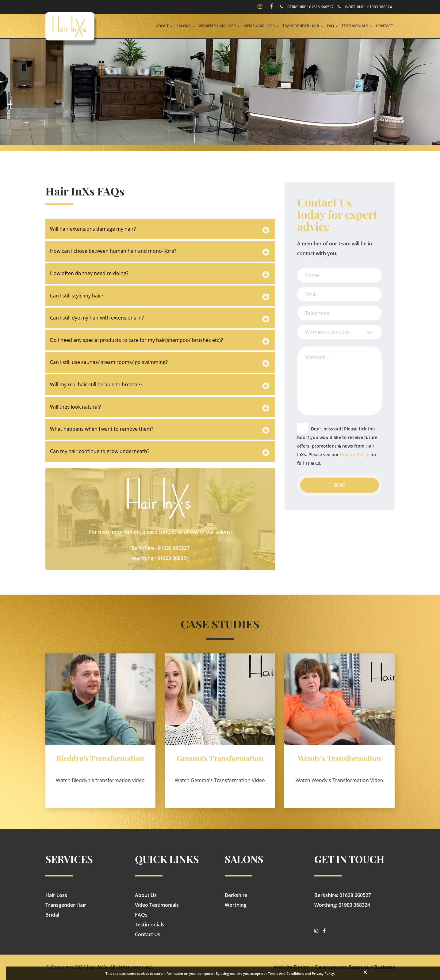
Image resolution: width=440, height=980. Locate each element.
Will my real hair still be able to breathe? (96, 384)
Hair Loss (56, 895)
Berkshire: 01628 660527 (343, 895)
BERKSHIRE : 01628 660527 (310, 7)
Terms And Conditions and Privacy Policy (301, 973)
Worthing (236, 905)
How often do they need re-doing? (89, 273)
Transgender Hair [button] (303, 26)
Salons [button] (186, 26)
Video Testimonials (157, 905)
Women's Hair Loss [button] (219, 26)
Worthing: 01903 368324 (342, 905)
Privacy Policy (355, 454)
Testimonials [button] (357, 26)
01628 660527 (174, 548)
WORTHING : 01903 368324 (368, 7)
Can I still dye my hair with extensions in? (97, 318)
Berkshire (236, 895)
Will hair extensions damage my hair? (93, 229)
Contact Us (148, 934)
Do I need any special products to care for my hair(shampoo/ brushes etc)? (136, 340)
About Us (146, 895)
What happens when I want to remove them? (102, 429)
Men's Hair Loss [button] (261, 26)
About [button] (164, 26)
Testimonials (150, 925)
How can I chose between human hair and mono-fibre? (113, 251)
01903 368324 (173, 558)
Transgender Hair (66, 905)
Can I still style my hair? (77, 296)
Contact (385, 26)
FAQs (141, 915)
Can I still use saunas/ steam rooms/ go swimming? (109, 362)
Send (340, 485)
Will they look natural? (75, 407)
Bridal (52, 915)
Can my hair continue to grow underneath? (100, 451)
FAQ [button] (332, 26)
